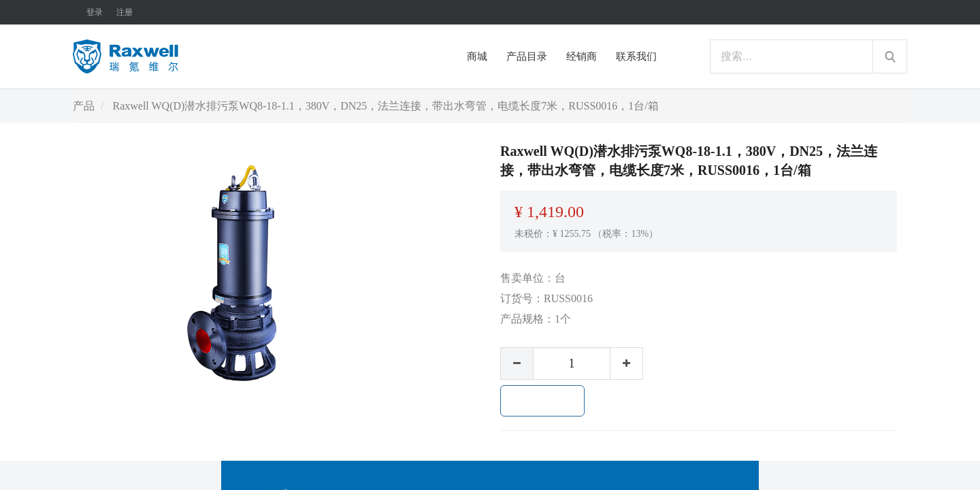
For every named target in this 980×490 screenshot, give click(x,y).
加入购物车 (542, 401)
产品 (84, 106)
